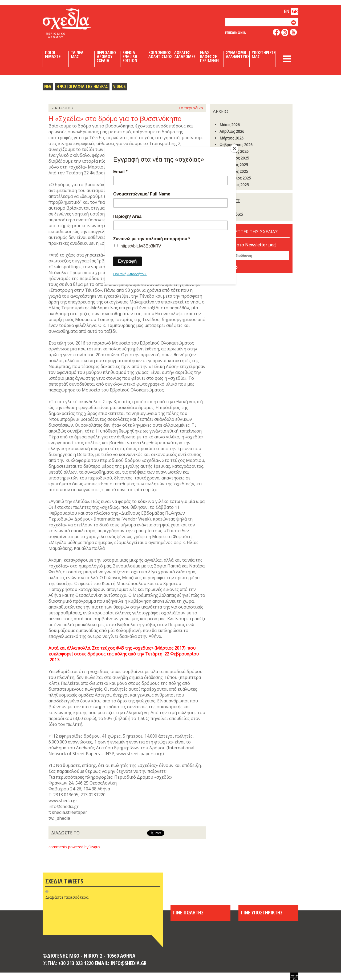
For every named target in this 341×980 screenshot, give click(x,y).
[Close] (234, 148)
